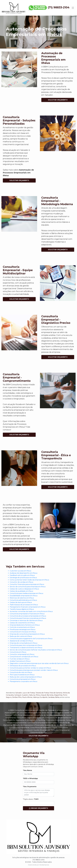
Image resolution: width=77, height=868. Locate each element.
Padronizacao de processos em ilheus (24, 605)
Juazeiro (25, 695)
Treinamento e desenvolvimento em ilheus (26, 648)
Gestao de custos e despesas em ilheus (24, 589)
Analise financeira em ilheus (20, 661)
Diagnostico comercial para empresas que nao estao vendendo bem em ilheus (39, 663)
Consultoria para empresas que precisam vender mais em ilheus (34, 670)
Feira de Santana (56, 693)
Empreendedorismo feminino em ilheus (25, 625)
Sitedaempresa (44, 865)
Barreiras (50, 695)
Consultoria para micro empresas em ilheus (26, 645)
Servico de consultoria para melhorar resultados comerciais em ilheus (36, 650)
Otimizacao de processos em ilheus (23, 666)
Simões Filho (17, 697)
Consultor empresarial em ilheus (22, 654)
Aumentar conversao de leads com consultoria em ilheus (31, 611)
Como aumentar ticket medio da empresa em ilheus (29, 580)
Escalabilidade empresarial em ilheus (24, 596)
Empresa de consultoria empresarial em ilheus (27, 634)
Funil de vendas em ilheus (20, 659)
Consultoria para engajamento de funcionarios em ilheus (31, 639)
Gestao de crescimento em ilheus (22, 623)
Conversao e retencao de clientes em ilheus (26, 620)
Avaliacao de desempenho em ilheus (23, 573)
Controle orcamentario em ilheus (22, 627)
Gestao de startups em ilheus (21, 602)
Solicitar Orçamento (58, 100)
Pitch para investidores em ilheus (22, 675)
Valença (36, 697)
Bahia (57, 697)
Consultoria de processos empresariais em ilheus (28, 616)
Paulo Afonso (27, 697)
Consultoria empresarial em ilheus (23, 679)
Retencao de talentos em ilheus (22, 598)
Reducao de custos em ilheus (21, 636)
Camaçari (18, 695)
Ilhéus (38, 695)
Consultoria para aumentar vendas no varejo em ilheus (30, 668)
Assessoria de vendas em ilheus (21, 641)
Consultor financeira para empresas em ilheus (27, 584)
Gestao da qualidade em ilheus (21, 591)
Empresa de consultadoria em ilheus (23, 643)
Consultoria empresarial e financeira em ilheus (27, 614)
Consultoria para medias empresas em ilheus (26, 593)
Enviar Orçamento (38, 808)
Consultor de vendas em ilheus (21, 582)
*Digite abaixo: (31, 799)
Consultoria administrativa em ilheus (23, 600)
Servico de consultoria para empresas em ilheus (28, 587)
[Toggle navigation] (73, 8)
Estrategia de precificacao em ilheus (23, 578)
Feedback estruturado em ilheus (22, 575)
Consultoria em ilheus (18, 652)
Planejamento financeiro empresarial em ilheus (28, 607)
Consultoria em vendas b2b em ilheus (24, 657)
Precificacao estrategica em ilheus (23, 630)
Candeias (51, 697)
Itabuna (32, 695)
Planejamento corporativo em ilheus (23, 681)
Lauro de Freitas (29, 693)
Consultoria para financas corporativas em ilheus (28, 618)
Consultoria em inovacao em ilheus (23, 632)
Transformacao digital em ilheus (22, 609)
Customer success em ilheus (20, 571)
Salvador (19, 693)
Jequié (44, 695)
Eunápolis (43, 697)
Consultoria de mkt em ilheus (21, 672)
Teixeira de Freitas (42, 693)
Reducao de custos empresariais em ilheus (26, 677)
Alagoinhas (58, 695)
